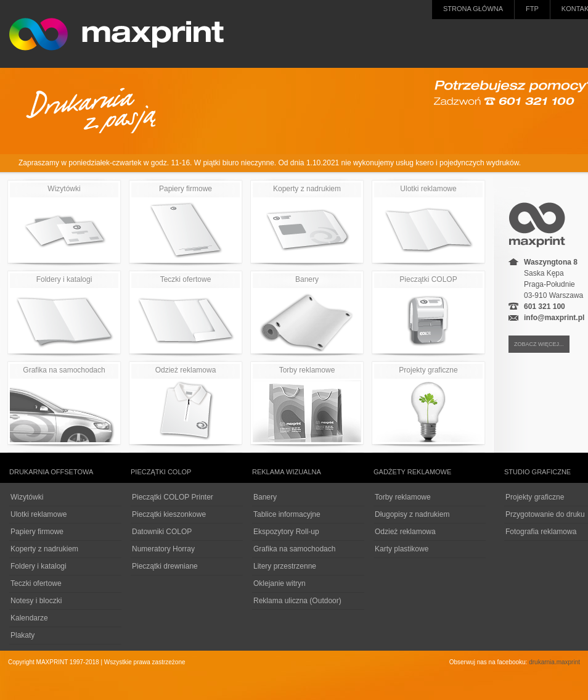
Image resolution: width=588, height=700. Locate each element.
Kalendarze (29, 618)
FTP (532, 9)
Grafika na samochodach (64, 404)
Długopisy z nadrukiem (412, 514)
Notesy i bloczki (36, 601)
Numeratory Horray (163, 549)
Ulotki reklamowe (428, 223)
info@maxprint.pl (554, 318)
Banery (307, 313)
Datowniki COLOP (162, 532)
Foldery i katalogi (64, 313)
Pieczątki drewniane (165, 566)
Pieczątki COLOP (428, 313)
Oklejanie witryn (280, 583)
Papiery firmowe (186, 223)
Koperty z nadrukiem (307, 223)
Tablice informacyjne (287, 514)
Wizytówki (64, 223)
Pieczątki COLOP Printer (173, 497)
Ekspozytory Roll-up (286, 532)
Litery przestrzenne (285, 566)
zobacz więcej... (539, 344)
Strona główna (473, 9)
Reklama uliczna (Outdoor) (297, 601)
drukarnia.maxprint (554, 662)
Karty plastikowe (402, 549)
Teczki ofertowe (186, 313)
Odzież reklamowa (186, 404)
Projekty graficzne (428, 404)
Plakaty (22, 635)
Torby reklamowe (307, 404)
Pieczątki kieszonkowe (169, 514)
